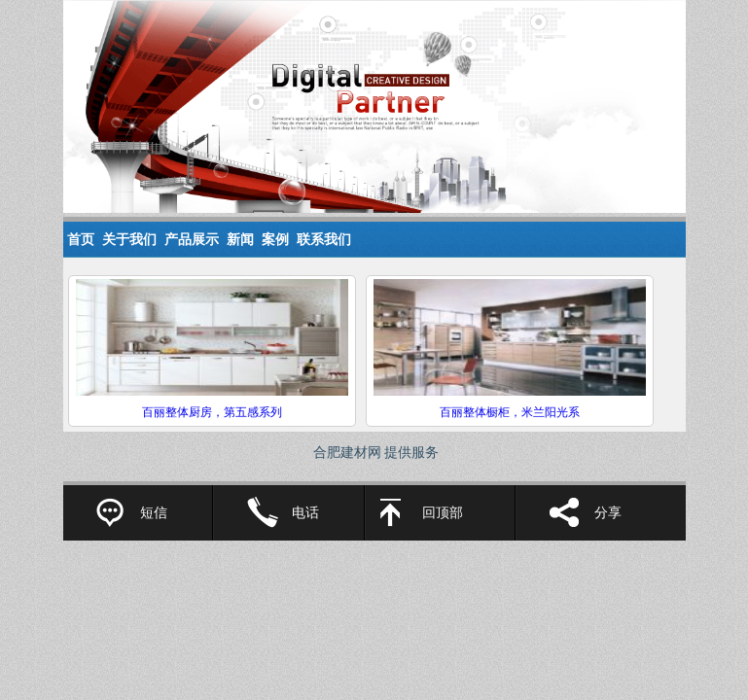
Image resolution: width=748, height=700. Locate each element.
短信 (154, 513)
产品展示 (192, 240)
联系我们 (324, 240)
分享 (608, 513)
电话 (305, 513)
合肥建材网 (347, 453)
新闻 (240, 240)
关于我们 (129, 240)
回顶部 (443, 513)
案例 (275, 240)
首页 (81, 240)
